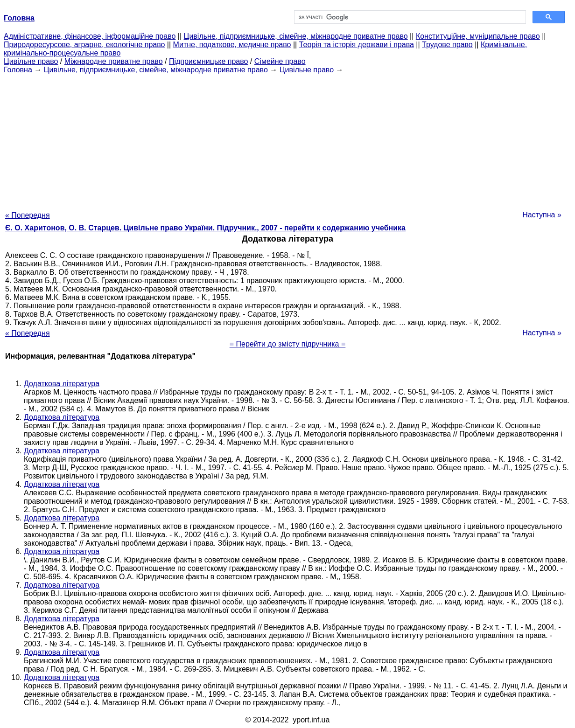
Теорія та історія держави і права (357, 45)
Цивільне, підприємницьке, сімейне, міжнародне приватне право (296, 36)
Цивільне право (31, 61)
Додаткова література (62, 384)
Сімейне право (280, 61)
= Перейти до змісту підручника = (288, 344)
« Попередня (28, 215)
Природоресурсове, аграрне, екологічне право (84, 45)
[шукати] (409, 17)
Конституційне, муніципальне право (478, 36)
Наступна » (542, 215)
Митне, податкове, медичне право (232, 45)
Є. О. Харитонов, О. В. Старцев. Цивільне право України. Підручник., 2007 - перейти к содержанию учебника (205, 228)
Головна (18, 70)
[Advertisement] (287, 139)
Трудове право (447, 45)
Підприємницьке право (209, 61)
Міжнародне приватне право (114, 61)
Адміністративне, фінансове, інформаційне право (90, 36)
